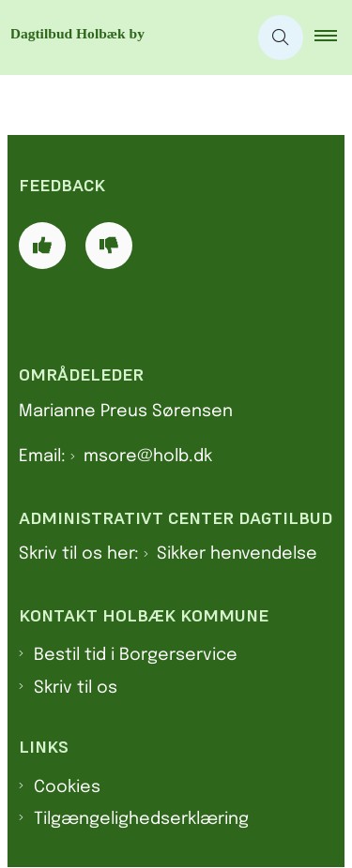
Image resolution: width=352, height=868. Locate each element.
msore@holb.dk (148, 456)
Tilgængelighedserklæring (141, 819)
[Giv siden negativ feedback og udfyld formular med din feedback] (109, 246)
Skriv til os (76, 688)
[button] (333, 37)
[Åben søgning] (281, 37)
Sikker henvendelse (237, 554)
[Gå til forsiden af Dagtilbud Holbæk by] (123, 37)
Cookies (67, 787)
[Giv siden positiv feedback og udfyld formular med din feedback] (42, 246)
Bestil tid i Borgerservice (136, 655)
